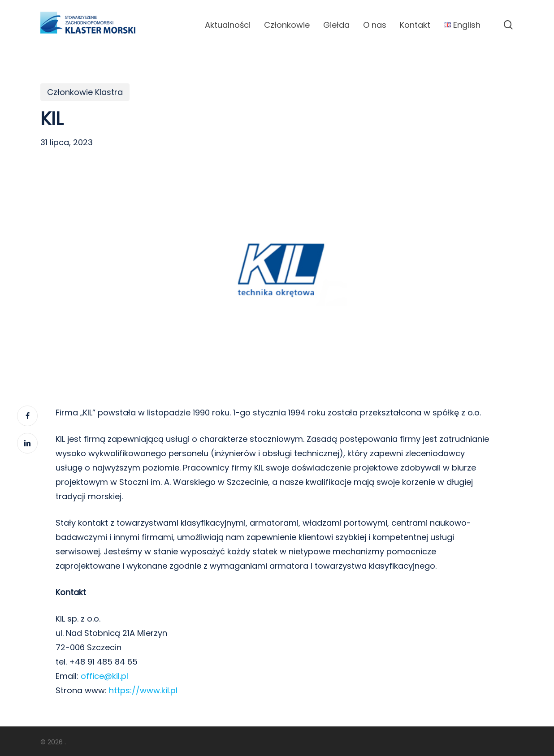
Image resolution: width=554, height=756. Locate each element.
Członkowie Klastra (85, 92)
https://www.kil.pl (143, 690)
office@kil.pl (104, 676)
